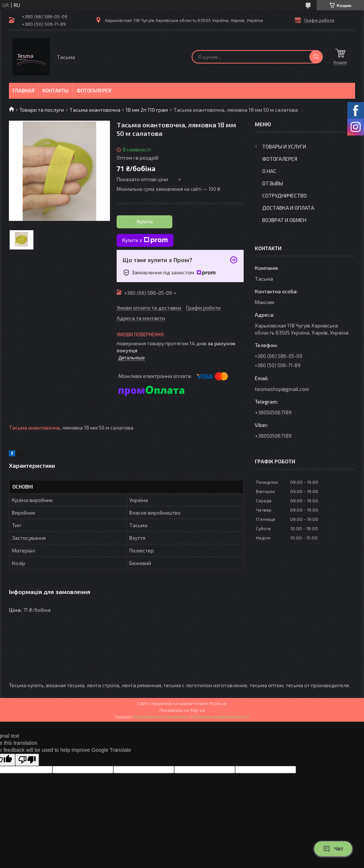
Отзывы (273, 183)
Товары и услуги (284, 146)
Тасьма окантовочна (95, 110)
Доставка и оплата (288, 208)
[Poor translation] (27, 760)
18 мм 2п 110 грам (147, 110)
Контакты (56, 91)
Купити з (145, 240)
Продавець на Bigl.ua (182, 710)
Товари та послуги (42, 110)
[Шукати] (316, 57)
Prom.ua (218, 703)
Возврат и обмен (284, 220)
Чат (333, 849)
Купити (145, 222)
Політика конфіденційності (221, 717)
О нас (269, 171)
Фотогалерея (94, 91)
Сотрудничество (285, 195)
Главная (24, 91)
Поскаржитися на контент (161, 717)
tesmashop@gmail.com (282, 389)
